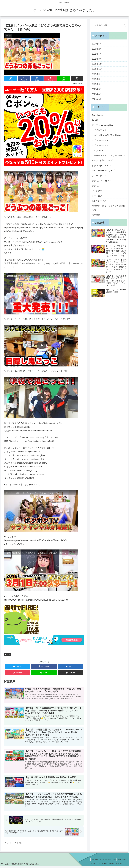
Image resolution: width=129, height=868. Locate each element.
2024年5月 (97, 44)
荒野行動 (96, 215)
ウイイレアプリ (99, 130)
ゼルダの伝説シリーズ (102, 160)
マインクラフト (99, 191)
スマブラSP (97, 150)
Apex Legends (98, 115)
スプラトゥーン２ (100, 140)
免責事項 (93, 861)
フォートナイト (99, 176)
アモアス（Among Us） (103, 125)
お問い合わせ (122, 861)
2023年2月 (97, 49)
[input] (109, 25)
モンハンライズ (99, 201)
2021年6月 (97, 84)
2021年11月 (97, 69)
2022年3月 (97, 59)
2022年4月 (97, 54)
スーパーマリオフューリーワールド (108, 155)
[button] (125, 25)
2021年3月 (97, 99)
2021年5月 (97, 89)
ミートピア (97, 196)
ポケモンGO (98, 186)
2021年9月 (97, 74)
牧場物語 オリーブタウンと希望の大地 (108, 208)
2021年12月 (97, 64)
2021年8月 (97, 79)
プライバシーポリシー (107, 861)
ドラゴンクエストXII (101, 166)
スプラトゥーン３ (100, 145)
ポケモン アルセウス (101, 181)
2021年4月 (97, 94)
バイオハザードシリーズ (103, 171)
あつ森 (8, 654)
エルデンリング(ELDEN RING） (107, 135)
